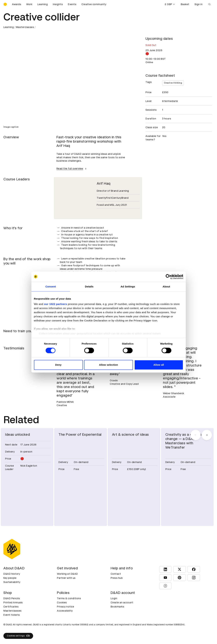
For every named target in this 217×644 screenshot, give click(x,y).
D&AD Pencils (12, 598)
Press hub (117, 578)
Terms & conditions (69, 598)
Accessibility (65, 611)
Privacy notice (66, 607)
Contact (116, 574)
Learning (43, 4)
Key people (10, 578)
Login (114, 598)
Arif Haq (104, 183)
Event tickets (12, 615)
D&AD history (12, 574)
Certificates (11, 607)
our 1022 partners (56, 304)
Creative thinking (173, 83)
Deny (58, 365)
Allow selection (108, 365)
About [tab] (166, 286)
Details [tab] (89, 286)
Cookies (62, 602)
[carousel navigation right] (207, 435)
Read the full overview (72, 169)
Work (29, 4)
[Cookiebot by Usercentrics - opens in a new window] (168, 277)
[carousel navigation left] (196, 435)
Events (72, 4)
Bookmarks (118, 607)
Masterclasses (25, 27)
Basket (185, 4)
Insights (58, 4)
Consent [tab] (51, 286)
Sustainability (12, 582)
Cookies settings (18, 636)
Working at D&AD (67, 574)
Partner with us (66, 578)
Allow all (159, 365)
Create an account (122, 602)
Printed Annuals (13, 602)
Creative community (94, 4)
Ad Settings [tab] (128, 286)
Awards (17, 4)
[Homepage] (5, 4)
